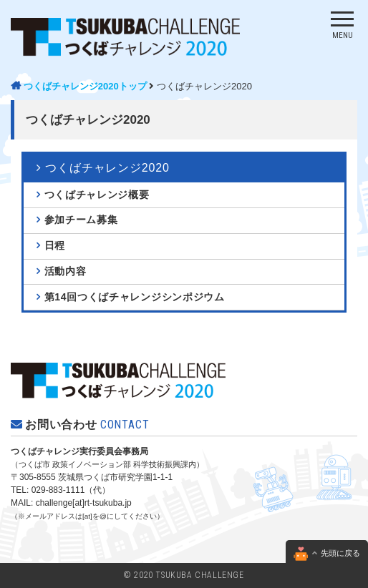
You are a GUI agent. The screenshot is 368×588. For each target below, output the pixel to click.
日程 (55, 245)
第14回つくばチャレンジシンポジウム (135, 297)
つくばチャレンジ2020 (184, 382)
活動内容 (66, 271)
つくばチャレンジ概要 (97, 195)
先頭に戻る (327, 554)
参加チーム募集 (81, 220)
